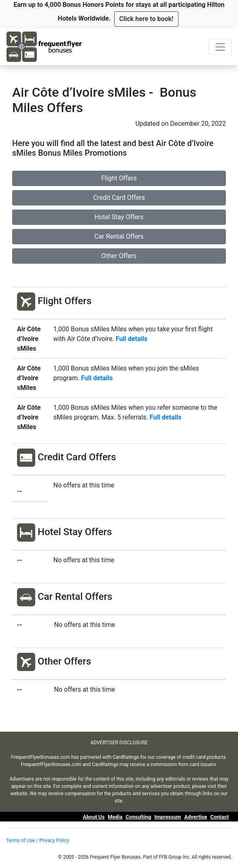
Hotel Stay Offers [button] (119, 217)
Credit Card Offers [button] (119, 198)
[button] (147, 19)
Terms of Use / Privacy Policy (38, 840)
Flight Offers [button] (119, 178)
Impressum (168, 817)
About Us (94, 817)
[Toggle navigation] (220, 47)
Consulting (138, 817)
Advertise (195, 817)
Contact (219, 817)
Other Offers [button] (119, 256)
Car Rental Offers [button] (119, 236)
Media (115, 817)
